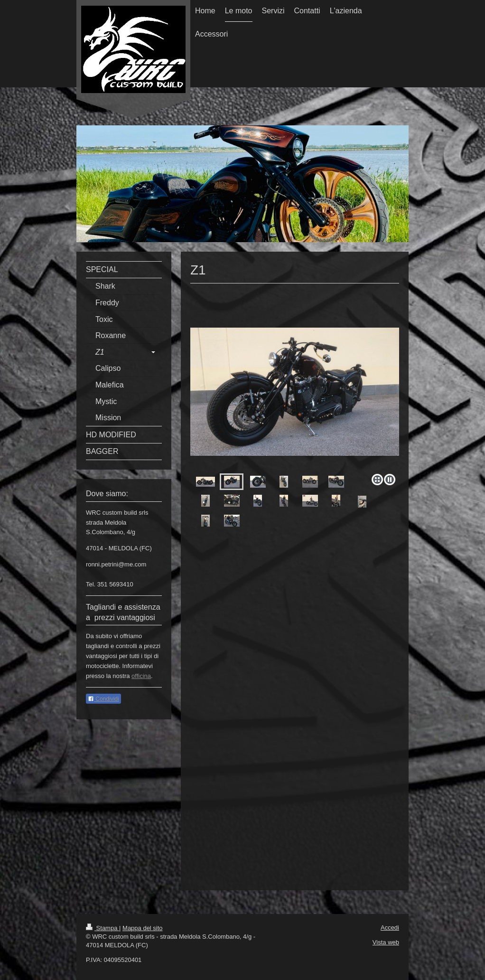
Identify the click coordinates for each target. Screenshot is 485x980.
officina (141, 676)
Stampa (103, 928)
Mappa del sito (143, 928)
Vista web (386, 942)
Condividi (103, 699)
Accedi (390, 928)
